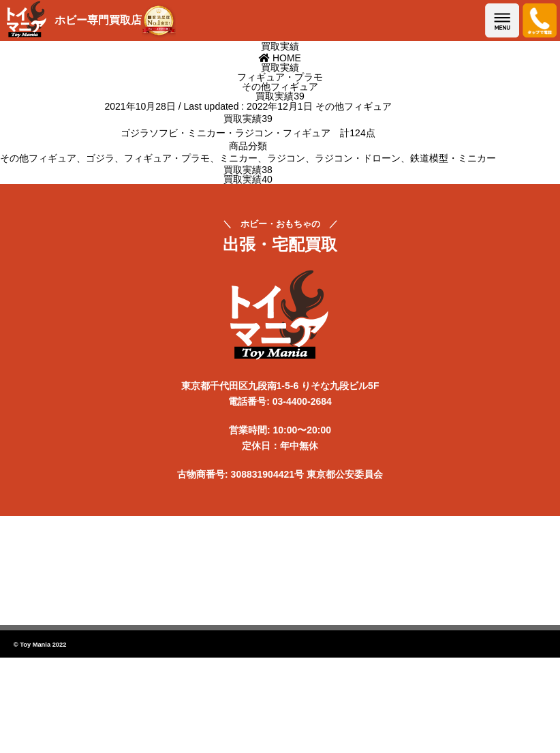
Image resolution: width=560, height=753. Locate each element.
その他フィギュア (354, 106)
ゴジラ (100, 158)
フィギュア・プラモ (167, 158)
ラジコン (286, 158)
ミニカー (238, 158)
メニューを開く (502, 20)
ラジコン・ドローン (358, 158)
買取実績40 (248, 179)
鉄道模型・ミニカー (453, 158)
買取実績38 (248, 170)
